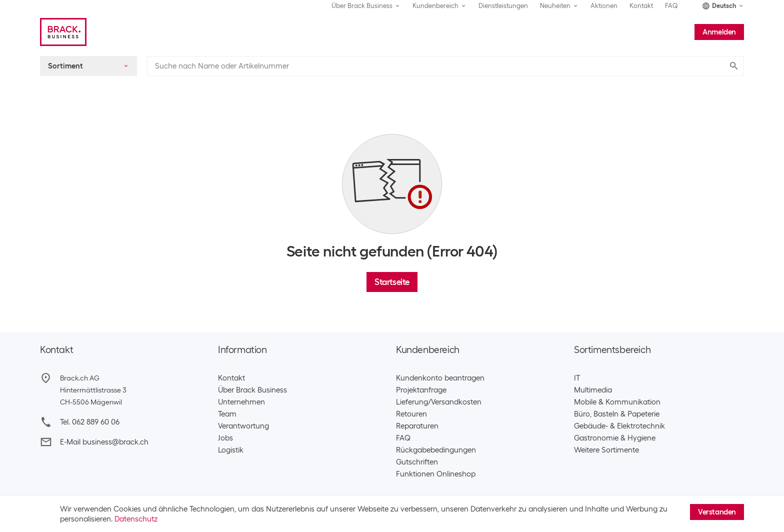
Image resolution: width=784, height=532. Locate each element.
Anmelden (719, 32)
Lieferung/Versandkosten (439, 402)
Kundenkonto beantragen (440, 378)
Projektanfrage (421, 390)
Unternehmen (241, 402)
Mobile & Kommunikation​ (617, 402)
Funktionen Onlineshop (436, 474)
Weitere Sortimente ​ (608, 450)
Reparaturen (417, 426)
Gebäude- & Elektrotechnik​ (619, 426)
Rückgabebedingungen (436, 450)
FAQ (671, 6)
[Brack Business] (63, 32)
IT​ (577, 378)
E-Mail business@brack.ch (104, 442)
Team (227, 414)
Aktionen (604, 6)
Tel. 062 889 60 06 (90, 422)
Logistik (231, 450)
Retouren (411, 414)
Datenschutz (136, 519)
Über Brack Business (252, 390)
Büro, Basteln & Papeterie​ (617, 414)
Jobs (225, 438)
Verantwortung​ (243, 426)
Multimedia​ (593, 390)
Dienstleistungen (503, 6)
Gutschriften (417, 462)
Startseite (392, 282)
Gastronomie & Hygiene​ (615, 438)
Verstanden (717, 512)
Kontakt (641, 6)
